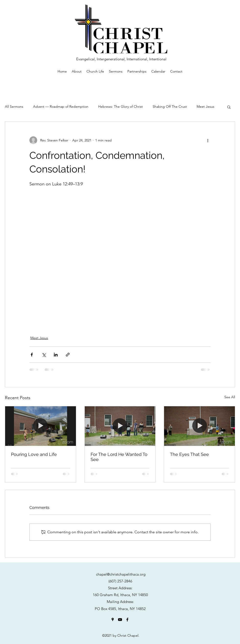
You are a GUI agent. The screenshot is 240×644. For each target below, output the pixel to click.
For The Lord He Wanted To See (119, 457)
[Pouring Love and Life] (41, 426)
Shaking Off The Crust (170, 107)
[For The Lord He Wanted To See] (120, 426)
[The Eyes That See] (199, 426)
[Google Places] (113, 620)
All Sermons (14, 107)
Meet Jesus (205, 107)
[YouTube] (120, 620)
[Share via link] (68, 355)
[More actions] (208, 140)
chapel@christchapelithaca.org (121, 574)
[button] (229, 107)
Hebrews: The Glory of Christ (120, 107)
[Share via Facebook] (32, 355)
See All (230, 397)
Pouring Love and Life (34, 454)
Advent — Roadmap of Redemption (61, 107)
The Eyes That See (189, 454)
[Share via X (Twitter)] (44, 355)
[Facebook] (127, 620)
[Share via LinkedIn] (56, 355)
